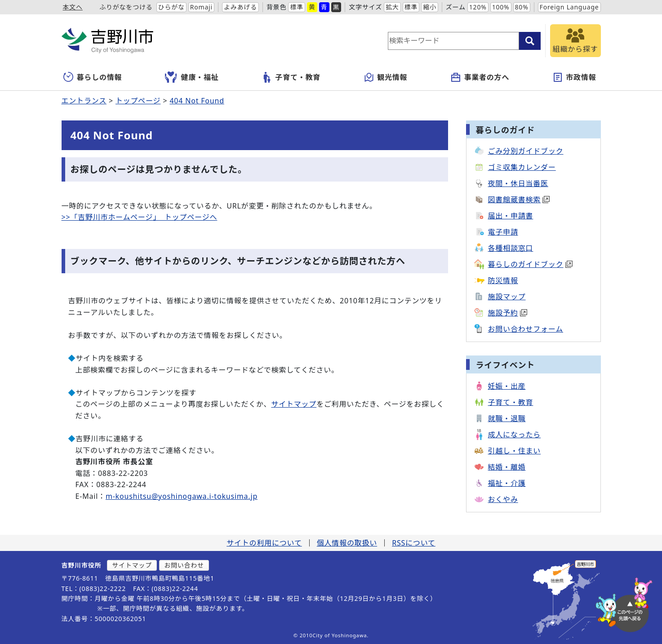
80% (522, 7)
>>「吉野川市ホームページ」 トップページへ (140, 217)
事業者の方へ (480, 77)
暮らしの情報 (93, 77)
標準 (297, 7)
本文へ (73, 7)
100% (501, 7)
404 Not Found (197, 101)
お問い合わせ (184, 565)
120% (478, 7)
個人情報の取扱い (347, 543)
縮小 (430, 7)
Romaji (201, 7)
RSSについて (414, 543)
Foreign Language (569, 7)
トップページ (138, 101)
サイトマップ (294, 404)
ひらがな (171, 7)
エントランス (84, 101)
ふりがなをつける (126, 7)
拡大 (392, 7)
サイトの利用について (264, 543)
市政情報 (574, 77)
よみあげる (240, 7)
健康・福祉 (192, 77)
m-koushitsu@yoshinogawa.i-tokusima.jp (182, 496)
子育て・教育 (291, 77)
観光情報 (385, 77)
